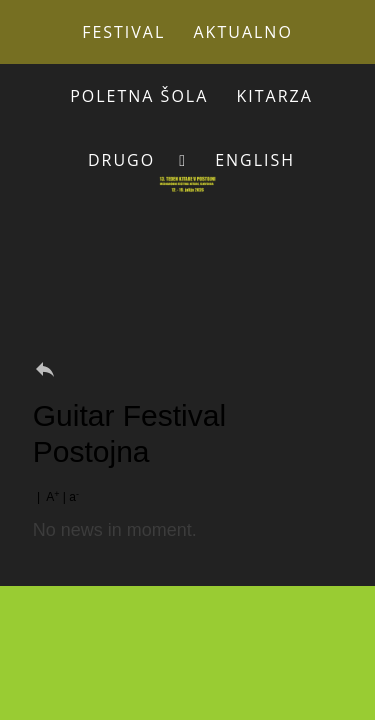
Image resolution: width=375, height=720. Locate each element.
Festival (123, 32)
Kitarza (274, 96)
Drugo (121, 160)
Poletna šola (139, 96)
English (255, 160)
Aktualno (243, 32)
